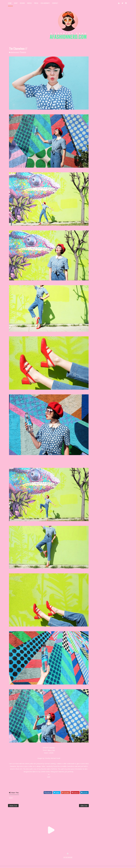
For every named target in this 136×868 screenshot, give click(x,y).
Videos (29, 3)
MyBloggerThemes (42, 860)
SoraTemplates (20, 860)
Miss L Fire (51, 750)
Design (22, 3)
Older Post (84, 806)
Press (36, 3)
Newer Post (13, 806)
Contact (55, 3)
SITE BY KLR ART (68, 857)
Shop (16, 3)
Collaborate (45, 3)
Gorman (52, 748)
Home (10, 3)
